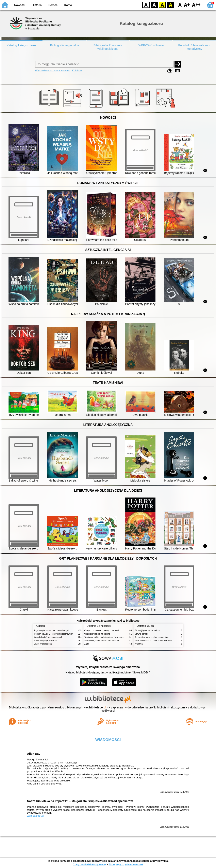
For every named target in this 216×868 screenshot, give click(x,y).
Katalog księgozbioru (21, 45)
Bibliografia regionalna (64, 45)
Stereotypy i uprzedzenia (45, 641)
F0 (180, 5)
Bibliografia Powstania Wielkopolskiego (108, 47)
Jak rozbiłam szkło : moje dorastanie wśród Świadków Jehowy (163, 641)
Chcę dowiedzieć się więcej (89, 864)
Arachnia (139, 644)
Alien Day (34, 754)
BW (154, 5)
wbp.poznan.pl (36, 816)
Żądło (87, 644)
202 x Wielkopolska (43, 644)
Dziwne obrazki (142, 634)
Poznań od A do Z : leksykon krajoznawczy (53, 634)
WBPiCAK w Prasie (151, 45)
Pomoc (53, 5)
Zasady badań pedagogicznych (48, 637)
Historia (37, 5)
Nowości (20, 5)
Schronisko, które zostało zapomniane (102, 641)
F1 (187, 5)
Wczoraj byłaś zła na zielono (97, 634)
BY (171, 5)
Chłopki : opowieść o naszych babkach (102, 630)
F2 (196, 5)
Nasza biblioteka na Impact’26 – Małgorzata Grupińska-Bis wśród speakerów (80, 801)
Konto (68, 5)
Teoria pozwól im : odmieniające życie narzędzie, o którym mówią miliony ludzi (120, 637)
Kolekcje (77, 70)
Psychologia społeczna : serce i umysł (51, 630)
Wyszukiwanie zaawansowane (53, 70)
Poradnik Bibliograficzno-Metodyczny (194, 47)
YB (162, 5)
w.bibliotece (96, 707)
